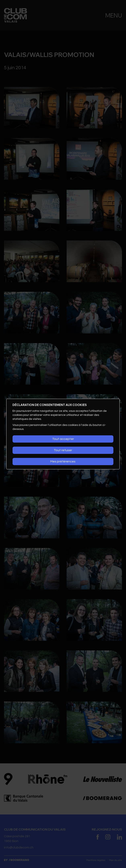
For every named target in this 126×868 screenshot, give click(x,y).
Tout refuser (63, 450)
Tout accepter (63, 439)
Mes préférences (63, 461)
